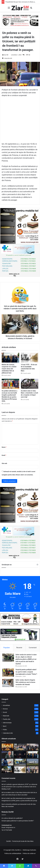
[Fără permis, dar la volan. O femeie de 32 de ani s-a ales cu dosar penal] (20, 762)
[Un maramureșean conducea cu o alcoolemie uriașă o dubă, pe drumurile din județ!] (7, 762)
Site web (4, 463)
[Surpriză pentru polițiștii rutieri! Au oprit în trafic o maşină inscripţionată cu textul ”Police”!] (8, 673)
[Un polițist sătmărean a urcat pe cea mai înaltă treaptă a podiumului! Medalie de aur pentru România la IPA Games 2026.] (10, 384)
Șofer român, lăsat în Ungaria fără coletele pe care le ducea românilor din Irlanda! (25, 682)
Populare (7, 648)
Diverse (5, 709)
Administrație (7, 723)
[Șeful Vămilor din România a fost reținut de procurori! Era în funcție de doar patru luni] (7, 755)
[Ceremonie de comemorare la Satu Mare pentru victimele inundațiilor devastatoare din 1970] (7, 770)
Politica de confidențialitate (13, 853)
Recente (19, 648)
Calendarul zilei (8, 733)
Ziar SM (6, 55)
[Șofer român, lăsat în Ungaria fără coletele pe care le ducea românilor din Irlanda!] (8, 683)
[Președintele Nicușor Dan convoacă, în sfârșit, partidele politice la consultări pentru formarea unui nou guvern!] (7, 747)
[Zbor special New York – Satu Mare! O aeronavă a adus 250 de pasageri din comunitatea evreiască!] (33, 762)
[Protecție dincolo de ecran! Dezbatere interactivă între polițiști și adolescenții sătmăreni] (20, 747)
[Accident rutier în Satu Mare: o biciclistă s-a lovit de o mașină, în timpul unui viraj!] (30, 384)
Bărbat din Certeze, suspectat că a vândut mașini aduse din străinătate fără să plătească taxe (9, 369)
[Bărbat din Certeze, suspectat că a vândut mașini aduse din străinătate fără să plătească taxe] (10, 358)
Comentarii (33, 648)
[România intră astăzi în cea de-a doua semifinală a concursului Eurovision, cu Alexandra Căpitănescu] (20, 755)
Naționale (6, 716)
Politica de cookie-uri (29, 853)
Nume (4, 447)
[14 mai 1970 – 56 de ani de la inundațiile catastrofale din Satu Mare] (30, 358)
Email (4, 455)
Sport (5, 726)
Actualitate (6, 705)
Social (5, 712)
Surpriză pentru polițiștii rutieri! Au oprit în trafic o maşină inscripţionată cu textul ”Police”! (26, 672)
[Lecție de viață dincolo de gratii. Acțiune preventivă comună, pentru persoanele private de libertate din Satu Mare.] (33, 747)
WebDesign (26, 850)
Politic (5, 730)
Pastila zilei (7, 719)
